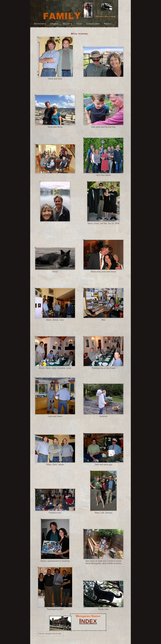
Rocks (107, 24)
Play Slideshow (80, 34)
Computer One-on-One (53, 634)
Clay (80, 24)
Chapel (55, 24)
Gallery (68, 24)
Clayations (94, 24)
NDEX (88, 621)
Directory (41, 24)
